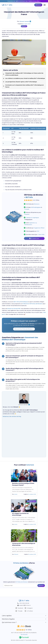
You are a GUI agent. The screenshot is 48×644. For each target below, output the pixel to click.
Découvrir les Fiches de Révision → (24, 334)
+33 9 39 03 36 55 (23, 603)
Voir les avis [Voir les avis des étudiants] (24, 634)
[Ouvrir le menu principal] (45, 5)
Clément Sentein (24, 21)
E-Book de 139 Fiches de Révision (33, 309)
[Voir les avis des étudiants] (34, 202)
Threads (19, 611)
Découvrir (38, 5)
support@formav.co (24, 605)
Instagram (29, 608)
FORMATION (32, 539)
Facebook (19, 608)
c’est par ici (5, 320)
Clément (16, 562)
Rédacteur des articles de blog (12, 425)
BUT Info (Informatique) (21, 307)
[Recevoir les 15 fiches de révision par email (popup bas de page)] (41, 593)
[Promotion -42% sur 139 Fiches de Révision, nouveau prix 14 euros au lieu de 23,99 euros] (24, 1)
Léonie (16, 502)
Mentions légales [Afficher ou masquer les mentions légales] (24, 619)
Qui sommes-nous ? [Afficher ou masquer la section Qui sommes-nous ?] (24, 622)
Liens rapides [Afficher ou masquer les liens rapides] (24, 615)
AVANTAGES (32, 479)
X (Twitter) (29, 611)
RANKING (24, 26)
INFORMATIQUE (31, 509)
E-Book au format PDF (14, 314)
